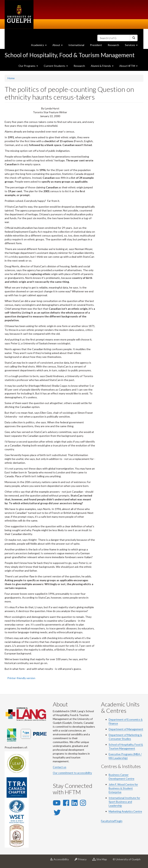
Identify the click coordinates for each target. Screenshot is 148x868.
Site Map (101, 861)
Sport (112, 802)
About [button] (59, 46)
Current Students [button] (56, 66)
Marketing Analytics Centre (125, 811)
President (96, 45)
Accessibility (61, 861)
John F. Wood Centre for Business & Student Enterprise (123, 788)
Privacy (82, 861)
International (76, 45)
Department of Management (126, 729)
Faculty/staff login (112, 821)
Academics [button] (40, 46)
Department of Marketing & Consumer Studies (125, 737)
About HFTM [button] (128, 66)
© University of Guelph (127, 859)
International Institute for (124, 798)
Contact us (60, 767)
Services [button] (133, 46)
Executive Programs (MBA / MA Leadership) (125, 756)
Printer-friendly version (21, 678)
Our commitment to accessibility (72, 773)
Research (115, 46)
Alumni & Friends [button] (102, 66)
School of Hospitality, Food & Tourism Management (70, 55)
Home (11, 78)
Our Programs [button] (28, 66)
